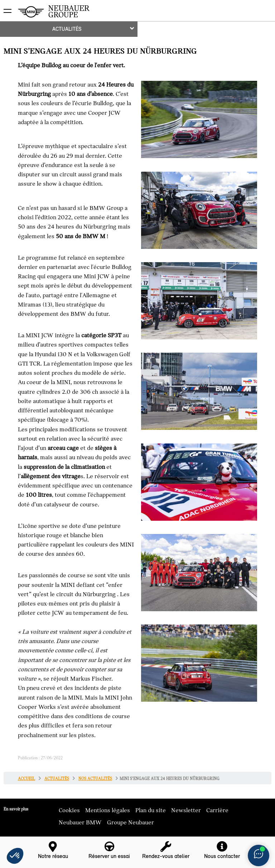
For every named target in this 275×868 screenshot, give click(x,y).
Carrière (217, 810)
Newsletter (186, 810)
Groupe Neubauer (131, 823)
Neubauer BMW (80, 823)
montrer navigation (6, 6)
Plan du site (151, 810)
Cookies (69, 810)
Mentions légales (108, 810)
